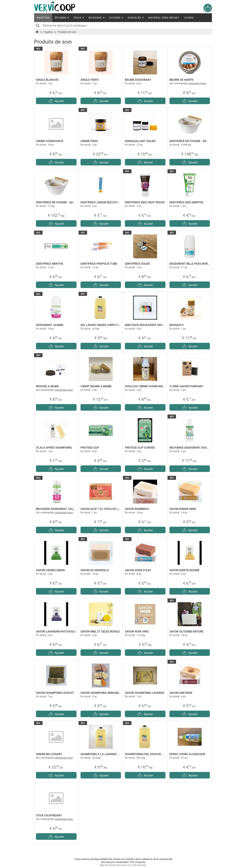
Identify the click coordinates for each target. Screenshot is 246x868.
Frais (77, 18)
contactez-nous (197, 83)
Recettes (43, 18)
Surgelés (134, 18)
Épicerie (61, 18)
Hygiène (115, 18)
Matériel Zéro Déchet (164, 18)
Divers (189, 18)
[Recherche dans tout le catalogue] (123, 26)
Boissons (95, 18)
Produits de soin (67, 32)
